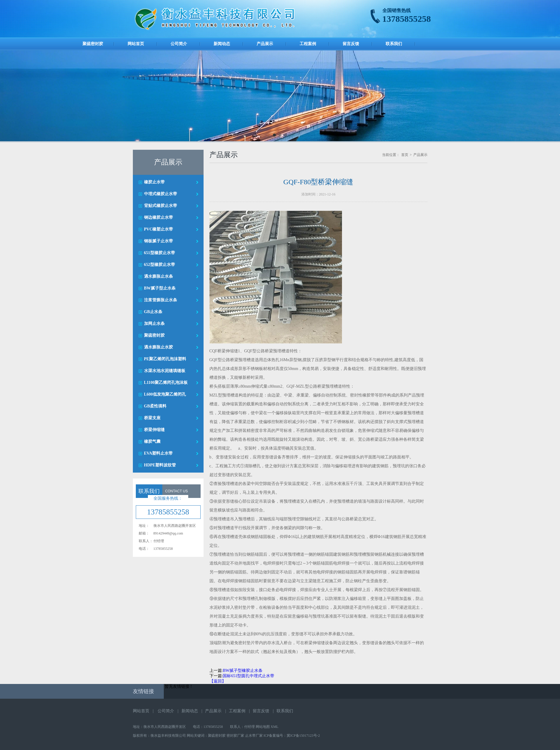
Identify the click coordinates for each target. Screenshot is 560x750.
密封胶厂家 (235, 736)
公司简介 (179, 44)
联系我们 (394, 44)
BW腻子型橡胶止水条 (243, 671)
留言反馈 (351, 44)
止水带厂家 (254, 736)
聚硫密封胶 (93, 44)
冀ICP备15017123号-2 (303, 736)
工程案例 (308, 44)
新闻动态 (222, 44)
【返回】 (218, 681)
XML (275, 727)
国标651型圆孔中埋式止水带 (248, 676)
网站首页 (136, 44)
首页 (405, 155)
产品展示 (265, 44)
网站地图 (263, 727)
